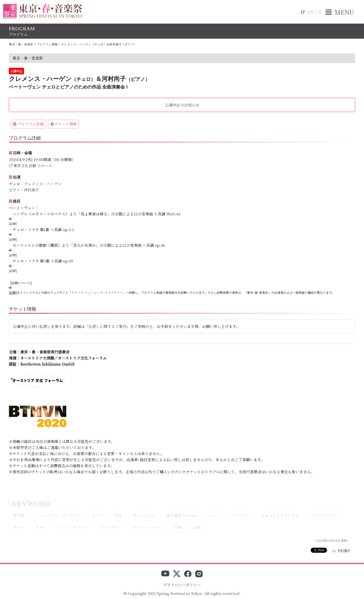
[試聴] (13, 224)
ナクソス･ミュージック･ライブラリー (97, 292)
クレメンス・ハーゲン (43, 184)
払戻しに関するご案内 (107, 326)
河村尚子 (31, 190)
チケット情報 (66, 124)
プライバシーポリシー (182, 585)
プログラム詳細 (30, 124)
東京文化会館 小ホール (33, 165)
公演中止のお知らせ (182, 105)
